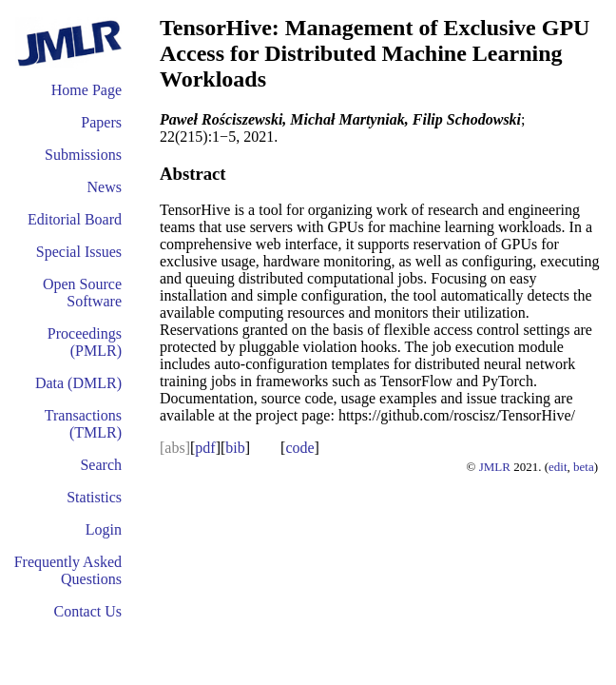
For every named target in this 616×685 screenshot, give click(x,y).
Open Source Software (82, 293)
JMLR (495, 467)
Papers (101, 122)
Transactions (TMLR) (83, 424)
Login (104, 529)
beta (584, 467)
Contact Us (87, 611)
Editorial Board (75, 219)
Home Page (87, 90)
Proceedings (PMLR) (85, 342)
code (299, 448)
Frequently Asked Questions (68, 570)
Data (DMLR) (78, 383)
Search (101, 465)
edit (558, 467)
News (105, 187)
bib (235, 448)
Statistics (94, 497)
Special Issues (79, 252)
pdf (205, 448)
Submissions (83, 155)
